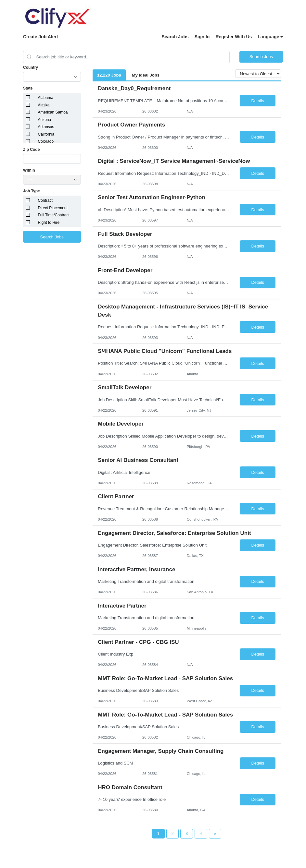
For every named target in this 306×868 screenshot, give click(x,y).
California (46, 134)
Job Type (32, 191)
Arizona (45, 120)
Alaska (44, 105)
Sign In (202, 37)
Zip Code (31, 150)
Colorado (46, 141)
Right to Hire (49, 223)
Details (258, 101)
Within (29, 170)
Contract (45, 200)
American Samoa (53, 112)
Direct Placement (53, 208)
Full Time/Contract (54, 215)
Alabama (46, 98)
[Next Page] (215, 834)
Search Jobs (175, 37)
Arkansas (46, 127)
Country (31, 67)
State (28, 88)
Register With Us (234, 37)
